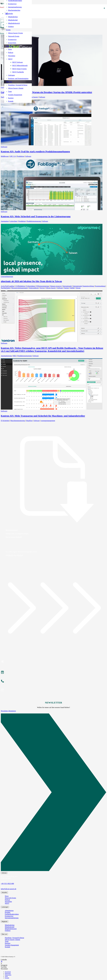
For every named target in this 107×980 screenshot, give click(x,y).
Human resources (56, 286)
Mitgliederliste (10, 925)
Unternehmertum (7, 276)
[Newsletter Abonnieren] (53, 793)
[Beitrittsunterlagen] (53, 479)
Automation (5, 221)
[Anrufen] (53, 681)
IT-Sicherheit (5, 421)
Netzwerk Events (10, 898)
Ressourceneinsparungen (20, 288)
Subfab (72, 288)
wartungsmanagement (48, 421)
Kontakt (8, 947)
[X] (2, 961)
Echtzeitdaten (31, 286)
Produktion (21, 156)
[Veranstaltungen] (53, 672)
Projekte (8, 912)
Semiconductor (34, 288)
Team (7, 941)
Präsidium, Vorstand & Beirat (14, 938)
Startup (66, 288)
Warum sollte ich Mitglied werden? (17, 534)
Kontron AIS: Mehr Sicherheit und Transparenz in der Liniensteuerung (36, 216)
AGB (6, 976)
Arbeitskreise (9, 911)
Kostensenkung (100, 286)
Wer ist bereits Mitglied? (14, 537)
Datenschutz (8, 975)
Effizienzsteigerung (43, 286)
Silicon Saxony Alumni (12, 940)
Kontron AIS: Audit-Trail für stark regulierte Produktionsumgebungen (35, 152)
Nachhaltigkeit (6, 288)
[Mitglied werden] (53, 662)
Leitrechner (14, 221)
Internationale (67, 286)
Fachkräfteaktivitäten (12, 914)
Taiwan (78, 288)
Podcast (7, 900)
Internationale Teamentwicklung (83, 286)
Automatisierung (6, 356)
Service (42, 288)
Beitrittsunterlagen (12, 530)
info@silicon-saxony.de (9, 889)
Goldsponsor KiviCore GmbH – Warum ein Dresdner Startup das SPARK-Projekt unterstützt (46, 92)
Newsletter (8, 902)
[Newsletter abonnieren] (53, 690)
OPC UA (13, 156)
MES (15, 356)
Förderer (8, 931)
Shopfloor (29, 421)
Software (42, 97)
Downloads (8, 972)
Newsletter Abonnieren (8, 711)
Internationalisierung (12, 918)
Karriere (8, 943)
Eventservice (9, 916)
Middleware (5, 156)
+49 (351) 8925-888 (7, 884)
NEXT (7, 903)
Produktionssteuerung (34, 221)
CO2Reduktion (20, 286)
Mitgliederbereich (11, 929)
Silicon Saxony (33, 97)
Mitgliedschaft (10, 927)
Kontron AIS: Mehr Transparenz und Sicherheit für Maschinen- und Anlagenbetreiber (43, 416)
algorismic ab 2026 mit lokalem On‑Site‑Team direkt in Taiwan (31, 281)
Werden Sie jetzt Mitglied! (14, 555)
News (7, 896)
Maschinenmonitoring (18, 421)
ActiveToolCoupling (7, 286)
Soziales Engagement (12, 945)
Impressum (8, 973)
